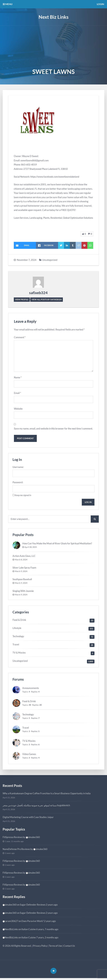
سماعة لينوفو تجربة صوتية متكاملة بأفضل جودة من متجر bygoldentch (36, 807)
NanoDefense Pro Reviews (16, 850)
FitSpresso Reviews (13, 839)
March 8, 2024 (21, 561)
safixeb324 (38, 293)
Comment (20, 337)
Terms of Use (55, 947)
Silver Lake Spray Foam (24, 569)
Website (18, 409)
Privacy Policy (40, 947)
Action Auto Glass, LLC (24, 557)
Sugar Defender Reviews (33, 906)
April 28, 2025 (31, 549)
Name (18, 378)
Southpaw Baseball (22, 581)
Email (17, 394)
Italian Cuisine (29, 931)
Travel (16, 646)
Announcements (31, 690)
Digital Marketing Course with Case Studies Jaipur (28, 819)
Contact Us (69, 947)
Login (100, 4)
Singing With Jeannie (23, 592)
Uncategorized (50, 260)
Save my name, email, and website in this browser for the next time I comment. (53, 429)
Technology (18, 638)
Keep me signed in (23, 496)
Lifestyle (17, 630)
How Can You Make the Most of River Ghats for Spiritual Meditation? (57, 545)
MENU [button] (8, 4)
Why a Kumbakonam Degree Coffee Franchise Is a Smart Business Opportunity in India (47, 795)
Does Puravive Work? (33, 922)
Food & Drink (19, 621)
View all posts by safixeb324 (47, 299)
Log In (88, 503)
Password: (18, 484)
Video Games (29, 756)
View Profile (22, 299)
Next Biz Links (54, 17)
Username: (18, 468)
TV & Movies (19, 654)
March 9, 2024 (21, 573)
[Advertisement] (53, 47)
